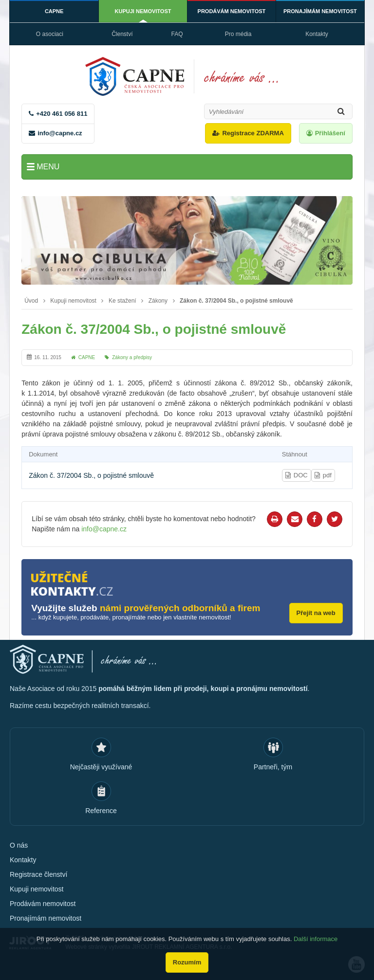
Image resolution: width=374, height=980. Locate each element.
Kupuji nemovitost (143, 11)
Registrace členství (38, 874)
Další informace (316, 939)
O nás (19, 845)
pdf (327, 475)
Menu (48, 167)
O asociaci (50, 34)
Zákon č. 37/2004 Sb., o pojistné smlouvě (236, 301)
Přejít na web (316, 613)
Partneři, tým (273, 767)
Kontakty (317, 34)
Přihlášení (330, 133)
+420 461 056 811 (62, 114)
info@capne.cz (60, 133)
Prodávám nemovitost (232, 11)
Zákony (158, 301)
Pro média (238, 34)
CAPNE (54, 11)
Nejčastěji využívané (101, 767)
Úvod (31, 301)
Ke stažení (122, 301)
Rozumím (187, 962)
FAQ (177, 34)
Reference (101, 811)
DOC (301, 475)
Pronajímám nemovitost (320, 11)
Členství (122, 34)
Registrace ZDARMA (253, 133)
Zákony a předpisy (132, 357)
